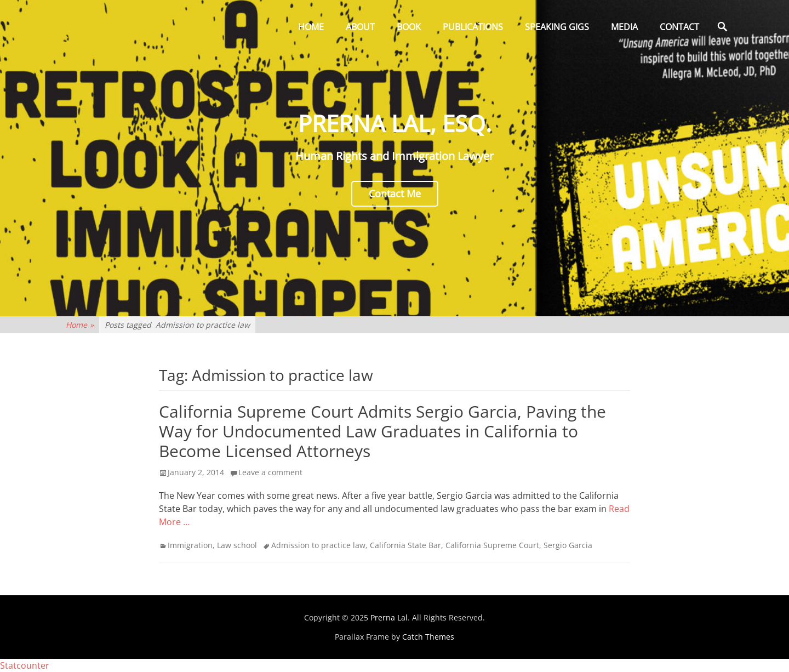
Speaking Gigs (557, 27)
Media (624, 27)
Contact (679, 27)
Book (409, 27)
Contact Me (395, 193)
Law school (237, 545)
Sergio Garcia (568, 545)
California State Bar (405, 545)
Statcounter (25, 665)
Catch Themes (428, 637)
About (360, 27)
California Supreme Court (492, 545)
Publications (473, 27)
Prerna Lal (389, 617)
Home (311, 27)
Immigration (190, 545)
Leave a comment (270, 472)
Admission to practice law (318, 545)
